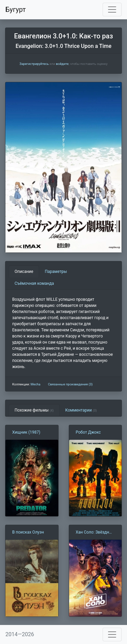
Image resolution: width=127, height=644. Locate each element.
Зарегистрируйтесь (34, 64)
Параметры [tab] (56, 272)
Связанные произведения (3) (70, 384)
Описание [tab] (24, 272)
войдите (62, 64)
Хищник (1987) (26, 432)
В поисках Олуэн (28, 532)
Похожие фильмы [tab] (34, 410)
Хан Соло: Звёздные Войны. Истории (95, 533)
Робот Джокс (88, 432)
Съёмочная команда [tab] (34, 283)
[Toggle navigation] (112, 10)
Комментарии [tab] (81, 410)
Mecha (35, 384)
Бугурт (16, 10)
